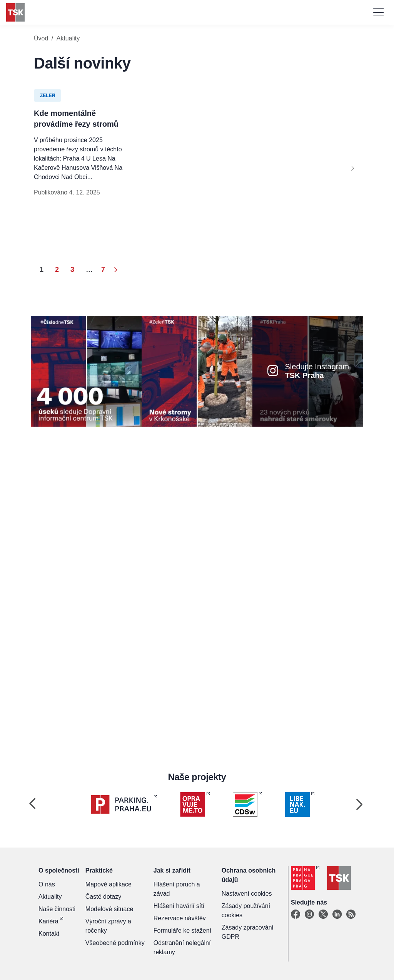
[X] (323, 915)
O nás (47, 884)
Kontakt (49, 934)
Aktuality (50, 897)
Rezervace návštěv (180, 918)
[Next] (352, 168)
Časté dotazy (103, 897)
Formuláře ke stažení (182, 931)
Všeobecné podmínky (115, 943)
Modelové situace (109, 909)
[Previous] (32, 804)
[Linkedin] (337, 915)
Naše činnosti (57, 909)
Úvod (41, 38)
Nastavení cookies (247, 894)
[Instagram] (309, 915)
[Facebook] (295, 915)
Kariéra (48, 921)
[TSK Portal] (351, 915)
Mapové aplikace (109, 884)
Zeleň (48, 95)
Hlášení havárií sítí (179, 906)
